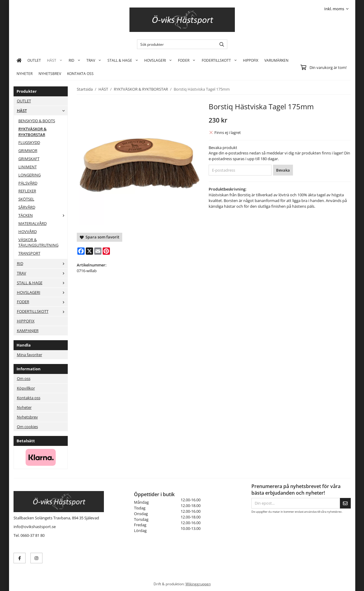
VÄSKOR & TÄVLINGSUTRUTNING (38, 243)
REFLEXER (27, 191)
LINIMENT (28, 167)
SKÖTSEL (26, 199)
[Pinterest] (106, 251)
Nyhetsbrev (50, 73)
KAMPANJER (28, 331)
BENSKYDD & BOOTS (37, 121)
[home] (19, 60)
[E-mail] (98, 251)
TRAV (94, 60)
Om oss (24, 378)
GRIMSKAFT (29, 159)
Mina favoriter (30, 355)
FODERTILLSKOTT (219, 60)
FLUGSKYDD (29, 142)
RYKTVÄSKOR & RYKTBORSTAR (33, 132)
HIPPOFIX (251, 60)
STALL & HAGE (123, 60)
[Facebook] (81, 251)
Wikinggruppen (198, 584)
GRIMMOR (28, 151)
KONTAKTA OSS (80, 73)
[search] (220, 44)
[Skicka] (345, 503)
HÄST (55, 60)
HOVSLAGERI (158, 60)
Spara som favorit (100, 237)
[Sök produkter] (175, 44)
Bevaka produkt (223, 148)
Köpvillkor (26, 388)
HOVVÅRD (28, 232)
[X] (89, 251)
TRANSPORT (29, 253)
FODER (187, 60)
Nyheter (25, 73)
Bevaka (283, 170)
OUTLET (34, 60)
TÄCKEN (43, 215)
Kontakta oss (29, 398)
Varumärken (276, 60)
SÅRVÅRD (27, 207)
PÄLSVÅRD (28, 183)
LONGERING (30, 175)
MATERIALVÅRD (33, 223)
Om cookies (27, 427)
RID (75, 60)
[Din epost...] (296, 503)
